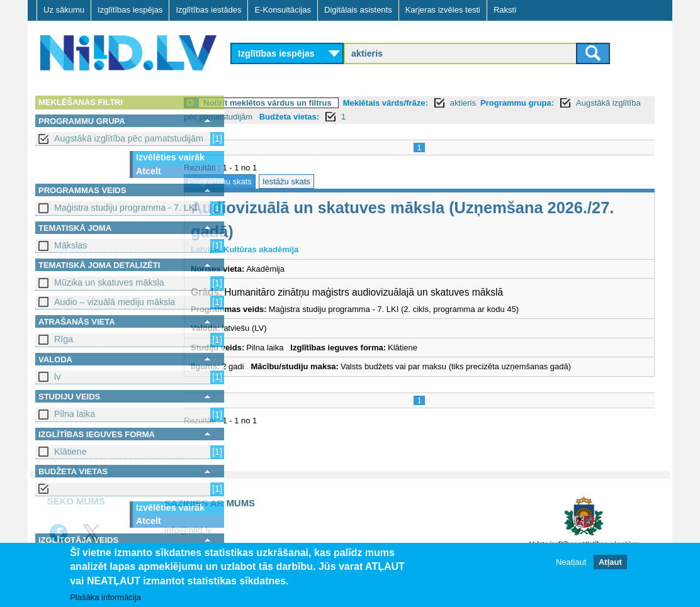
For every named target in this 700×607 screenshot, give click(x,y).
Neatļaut (571, 563)
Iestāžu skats (337, 181)
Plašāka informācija (105, 598)
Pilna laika (75, 414)
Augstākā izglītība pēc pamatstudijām (129, 138)
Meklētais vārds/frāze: (436, 103)
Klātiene (71, 452)
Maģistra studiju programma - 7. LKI (126, 208)
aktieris (513, 103)
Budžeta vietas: (454, 117)
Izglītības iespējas (130, 10)
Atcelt (149, 171)
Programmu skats (270, 181)
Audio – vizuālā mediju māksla (115, 302)
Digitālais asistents (358, 10)
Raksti (505, 10)
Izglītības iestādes (208, 10)
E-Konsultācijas (283, 10)
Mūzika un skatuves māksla (109, 282)
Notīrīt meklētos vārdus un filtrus (318, 103)
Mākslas (71, 245)
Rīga (64, 339)
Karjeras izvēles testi (443, 10)
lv (57, 377)
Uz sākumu (64, 10)
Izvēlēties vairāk (170, 157)
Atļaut (610, 563)
